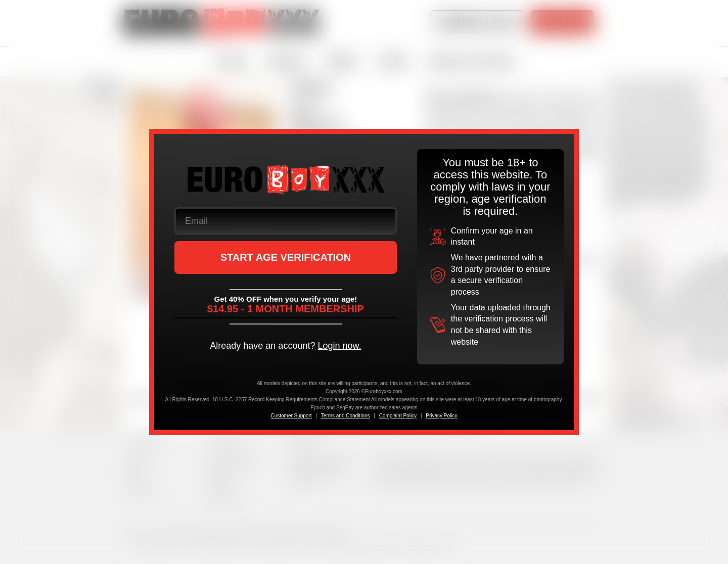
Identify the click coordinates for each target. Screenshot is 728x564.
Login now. (339, 346)
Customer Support (291, 416)
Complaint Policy (398, 416)
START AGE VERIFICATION (286, 257)
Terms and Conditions (346, 416)
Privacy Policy (441, 416)
